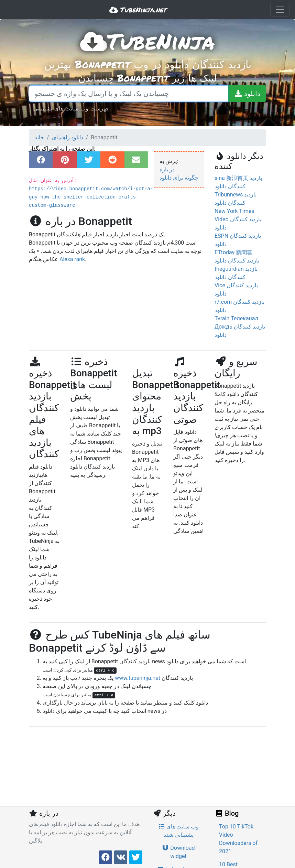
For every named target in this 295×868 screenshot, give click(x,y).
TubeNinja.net (138, 10)
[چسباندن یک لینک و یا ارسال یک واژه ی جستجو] (129, 94)
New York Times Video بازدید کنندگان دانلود (238, 219)
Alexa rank (72, 259)
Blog (227, 813)
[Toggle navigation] (280, 10)
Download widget (178, 852)
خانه (39, 137)
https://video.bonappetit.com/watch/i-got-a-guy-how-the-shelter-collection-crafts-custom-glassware (91, 197)
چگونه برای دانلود (179, 178)
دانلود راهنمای (68, 137)
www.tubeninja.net (138, 678)
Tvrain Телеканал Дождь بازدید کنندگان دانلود (240, 327)
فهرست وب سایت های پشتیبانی (71, 108)
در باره (167, 169)
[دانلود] (247, 94)
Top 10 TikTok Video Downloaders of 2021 (238, 839)
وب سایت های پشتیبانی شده (179, 831)
